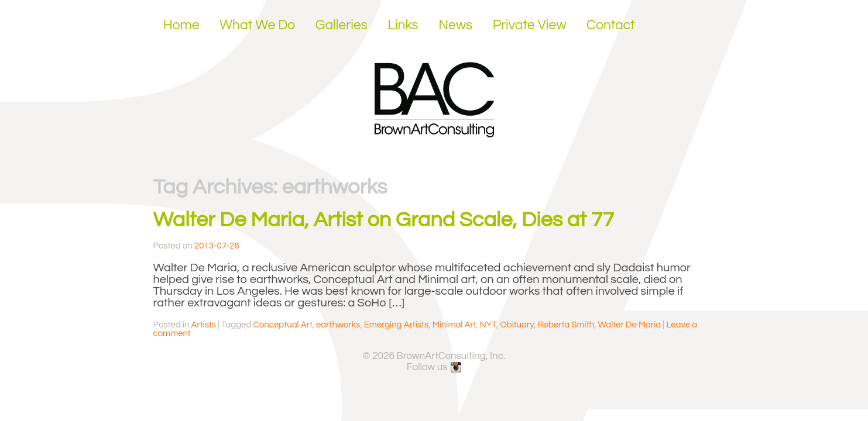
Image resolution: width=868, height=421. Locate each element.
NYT (488, 325)
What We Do (257, 25)
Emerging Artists (397, 325)
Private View (530, 25)
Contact (611, 25)
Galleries (342, 25)
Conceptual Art (283, 325)
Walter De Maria (630, 325)
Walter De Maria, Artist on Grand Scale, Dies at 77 (384, 220)
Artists (204, 325)
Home (181, 25)
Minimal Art (454, 325)
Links (403, 25)
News (455, 25)
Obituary (517, 325)
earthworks (338, 325)
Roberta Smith (566, 325)
